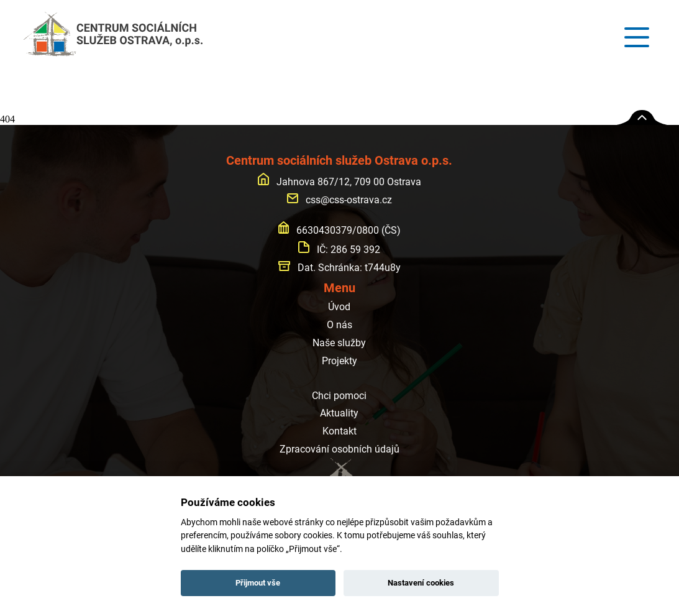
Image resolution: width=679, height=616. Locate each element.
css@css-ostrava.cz (339, 200)
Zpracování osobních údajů (339, 449)
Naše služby (339, 343)
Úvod (339, 307)
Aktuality (339, 413)
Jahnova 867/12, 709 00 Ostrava (339, 182)
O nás (339, 325)
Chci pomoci (339, 396)
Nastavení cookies (421, 583)
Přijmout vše (258, 583)
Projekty (339, 361)
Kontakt (339, 431)
